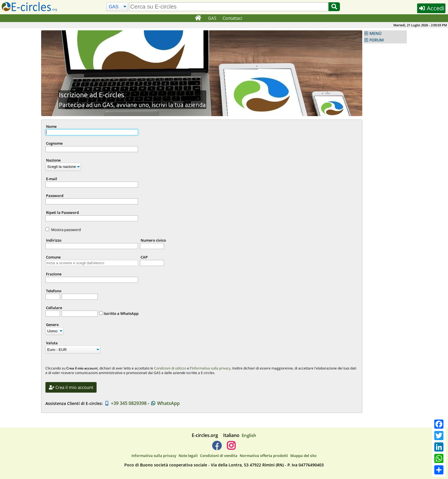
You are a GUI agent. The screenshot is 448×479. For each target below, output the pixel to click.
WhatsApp (165, 403)
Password (55, 196)
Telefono (54, 291)
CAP (144, 257)
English (249, 435)
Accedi (431, 8)
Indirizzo (54, 240)
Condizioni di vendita (219, 456)
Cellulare (54, 308)
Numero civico (153, 240)
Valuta (52, 343)
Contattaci (232, 18)
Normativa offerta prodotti (264, 456)
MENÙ (375, 33)
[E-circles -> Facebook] (217, 448)
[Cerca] (117, 7)
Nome (51, 126)
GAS (212, 18)
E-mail (52, 179)
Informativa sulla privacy (211, 368)
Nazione (53, 160)
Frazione (54, 274)
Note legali (188, 456)
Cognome (54, 143)
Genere (52, 325)
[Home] (198, 18)
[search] (229, 7)
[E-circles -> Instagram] (231, 448)
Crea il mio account (71, 387)
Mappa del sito (303, 456)
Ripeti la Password (62, 212)
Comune (53, 257)
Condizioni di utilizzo (170, 368)
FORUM (377, 40)
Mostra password (66, 230)
